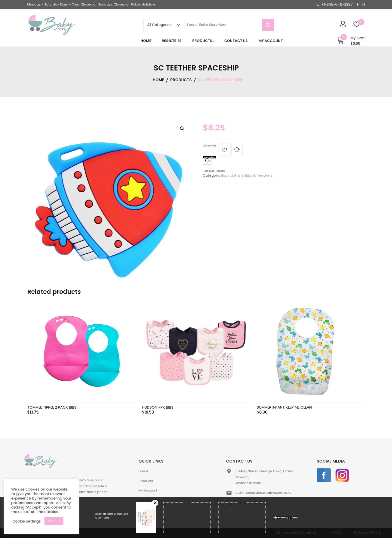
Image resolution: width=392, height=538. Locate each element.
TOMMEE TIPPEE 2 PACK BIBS (52, 407)
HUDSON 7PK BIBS (158, 407)
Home (143, 471)
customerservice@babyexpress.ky (263, 493)
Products (146, 481)
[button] (182, 129)
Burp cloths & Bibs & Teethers (247, 175)
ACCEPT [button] (54, 521)
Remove (155, 503)
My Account (148, 490)
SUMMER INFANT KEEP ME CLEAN (284, 407)
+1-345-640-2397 (337, 4)
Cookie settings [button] (27, 521)
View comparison (285, 518)
